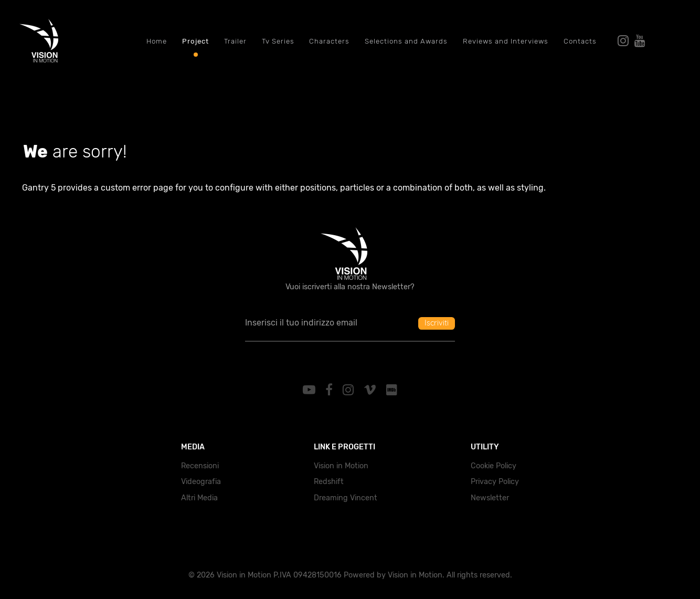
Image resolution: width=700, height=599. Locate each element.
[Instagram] (350, 390)
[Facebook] (331, 390)
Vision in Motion (341, 466)
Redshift (329, 482)
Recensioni (200, 466)
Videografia (201, 482)
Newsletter (490, 498)
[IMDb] (391, 390)
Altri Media (199, 498)
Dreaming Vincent (346, 498)
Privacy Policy (495, 482)
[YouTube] (311, 390)
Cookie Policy (494, 466)
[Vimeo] (371, 390)
